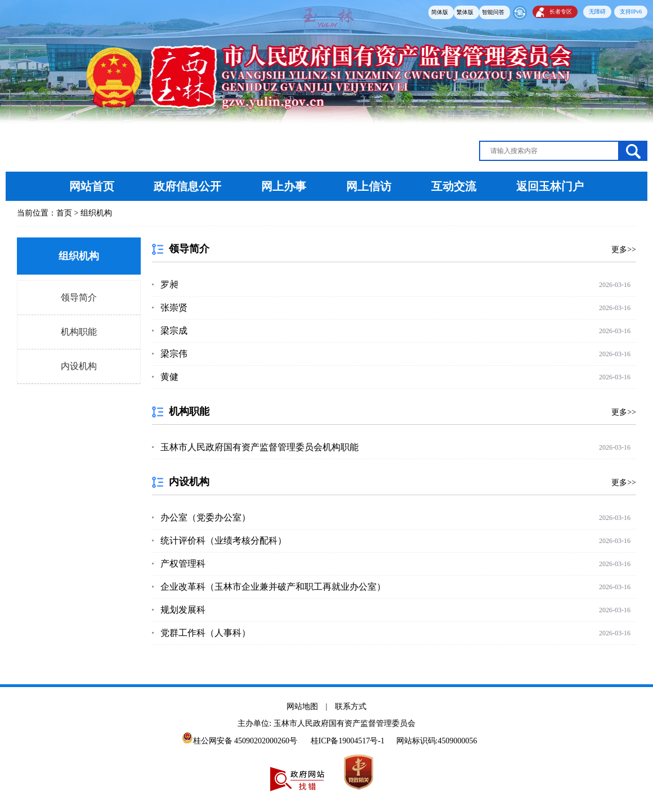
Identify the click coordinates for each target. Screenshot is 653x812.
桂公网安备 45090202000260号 (240, 741)
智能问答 (493, 12)
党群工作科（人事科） (205, 633)
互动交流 (454, 186)
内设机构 (79, 366)
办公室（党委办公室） (205, 517)
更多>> (624, 250)
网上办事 (285, 186)
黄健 (169, 377)
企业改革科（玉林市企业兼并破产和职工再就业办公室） (273, 587)
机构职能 (79, 332)
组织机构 (96, 213)
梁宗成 (174, 331)
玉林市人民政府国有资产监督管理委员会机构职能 (260, 447)
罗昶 (169, 284)
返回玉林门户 (550, 186)
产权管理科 (183, 564)
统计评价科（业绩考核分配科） (223, 540)
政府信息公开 (187, 186)
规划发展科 (183, 610)
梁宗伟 (174, 354)
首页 (64, 213)
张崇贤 (174, 308)
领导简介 (79, 297)
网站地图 (302, 706)
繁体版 (465, 12)
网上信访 (369, 186)
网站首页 (92, 186)
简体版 (440, 12)
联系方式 (351, 706)
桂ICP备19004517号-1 (348, 741)
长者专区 (561, 12)
